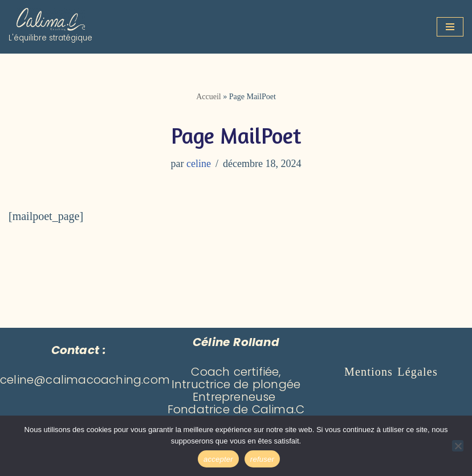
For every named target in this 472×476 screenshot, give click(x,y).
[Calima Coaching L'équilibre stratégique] (50, 27)
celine (199, 164)
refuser (262, 459)
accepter (218, 459)
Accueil (209, 97)
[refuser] (458, 446)
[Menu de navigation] (450, 27)
